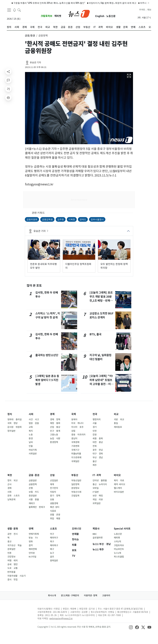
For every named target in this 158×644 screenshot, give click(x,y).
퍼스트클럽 (119, 557)
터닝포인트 (119, 549)
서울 (95, 423)
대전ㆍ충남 (98, 442)
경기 (95, 427)
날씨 (31, 442)
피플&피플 (76, 454)
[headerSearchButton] (19, 10)
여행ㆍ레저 (12, 561)
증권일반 (33, 496)
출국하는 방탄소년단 (47, 355)
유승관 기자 (35, 62)
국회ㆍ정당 (12, 423)
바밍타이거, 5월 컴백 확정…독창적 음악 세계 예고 (104, 3)
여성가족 (33, 450)
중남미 (74, 439)
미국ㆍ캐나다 (77, 423)
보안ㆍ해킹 (98, 496)
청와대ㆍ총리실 (15, 419)
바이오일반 (119, 492)
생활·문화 (13, 529)
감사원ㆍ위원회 (15, 427)
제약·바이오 (120, 484)
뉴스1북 (117, 553)
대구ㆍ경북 (98, 454)
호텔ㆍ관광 (55, 515)
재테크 (32, 503)
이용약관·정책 (91, 595)
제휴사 (96, 529)
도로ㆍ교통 (12, 568)
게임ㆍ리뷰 (98, 500)
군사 (9, 484)
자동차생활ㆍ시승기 (17, 576)
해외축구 (54, 545)
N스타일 (32, 557)
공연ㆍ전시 (12, 534)
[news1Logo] (20, 611)
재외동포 (118, 427)
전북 (95, 446)
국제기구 (75, 450)
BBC (95, 534)
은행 (31, 488)
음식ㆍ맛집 (12, 580)
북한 (10, 475)
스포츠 (53, 529)
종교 (9, 542)
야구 (52, 534)
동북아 (74, 419)
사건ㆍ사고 (34, 419)
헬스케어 (118, 488)
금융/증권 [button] (30, 36)
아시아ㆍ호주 (77, 427)
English (100, 16)
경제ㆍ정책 (55, 419)
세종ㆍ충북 (98, 439)
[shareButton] (8, 72)
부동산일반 (76, 481)
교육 (31, 427)
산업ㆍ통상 (55, 427)
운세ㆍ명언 (12, 564)
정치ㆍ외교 (12, 481)
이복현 (72, 219)
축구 (52, 542)
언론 (9, 553)
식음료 (53, 511)
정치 (10, 414)
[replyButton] (8, 80)
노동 (31, 435)
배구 (52, 549)
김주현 (61, 219)
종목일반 (54, 561)
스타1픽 (117, 542)
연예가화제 (34, 534)
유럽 (73, 431)
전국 (95, 414)
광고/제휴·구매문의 (70, 595)
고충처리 (106, 595)
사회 (31, 414)
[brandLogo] (79, 13)
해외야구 (54, 538)
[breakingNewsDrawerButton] (15, 10)
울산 (95, 461)
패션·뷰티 (55, 507)
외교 (116, 414)
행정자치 (97, 419)
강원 (95, 435)
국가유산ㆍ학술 (15, 545)
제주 (95, 465)
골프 (52, 557)
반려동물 (11, 572)
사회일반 (33, 454)
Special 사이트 (122, 529)
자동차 (53, 492)
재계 (52, 484)
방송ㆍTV (33, 538)
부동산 (75, 475)
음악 (31, 545)
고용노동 (54, 435)
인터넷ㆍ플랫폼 (100, 481)
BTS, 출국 (95, 334)
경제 (52, 414)
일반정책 (75, 484)
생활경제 (54, 503)
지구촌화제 (76, 458)
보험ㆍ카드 (34, 492)
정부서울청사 (97, 219)
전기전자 (54, 488)
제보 (149, 10)
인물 (31, 446)
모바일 (96, 488)
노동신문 (111, 16)
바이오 (117, 475)
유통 (52, 500)
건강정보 (11, 557)
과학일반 (97, 503)
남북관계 (11, 500)
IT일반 (96, 492)
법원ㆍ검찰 (34, 423)
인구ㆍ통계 (55, 431)
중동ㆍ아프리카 (78, 435)
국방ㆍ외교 (119, 419)
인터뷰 (32, 553)
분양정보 (75, 488)
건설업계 (75, 496)
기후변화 (75, 446)
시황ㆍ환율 (34, 500)
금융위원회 (32, 219)
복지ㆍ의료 (119, 481)
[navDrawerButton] (9, 10)
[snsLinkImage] (131, 627)
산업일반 (54, 481)
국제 (74, 414)
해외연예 (33, 549)
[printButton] (8, 97)
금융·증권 (34, 475)
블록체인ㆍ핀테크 (37, 507)
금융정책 (33, 484)
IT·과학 (97, 475)
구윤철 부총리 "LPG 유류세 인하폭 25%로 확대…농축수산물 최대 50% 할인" (41, 3)
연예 (31, 529)
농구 (52, 553)
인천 (95, 431)
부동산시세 (76, 492)
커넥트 (142, 10)
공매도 (83, 219)
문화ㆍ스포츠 (14, 496)
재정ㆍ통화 (55, 423)
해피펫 (58, 16)
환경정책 (54, 442)
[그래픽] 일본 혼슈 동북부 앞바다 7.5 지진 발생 (47, 380)
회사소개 (52, 595)
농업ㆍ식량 (55, 439)
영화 (31, 542)
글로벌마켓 (98, 538)
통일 (116, 423)
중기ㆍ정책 (55, 496)
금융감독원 (47, 219)
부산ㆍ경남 (98, 458)
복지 (31, 431)
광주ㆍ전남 (98, 450)
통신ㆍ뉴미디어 (100, 484)
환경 (31, 439)
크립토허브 (47, 16)
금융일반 (33, 481)
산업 (52, 475)
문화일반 (11, 549)
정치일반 (11, 431)
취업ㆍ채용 (55, 519)
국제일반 (75, 461)
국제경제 (75, 442)
